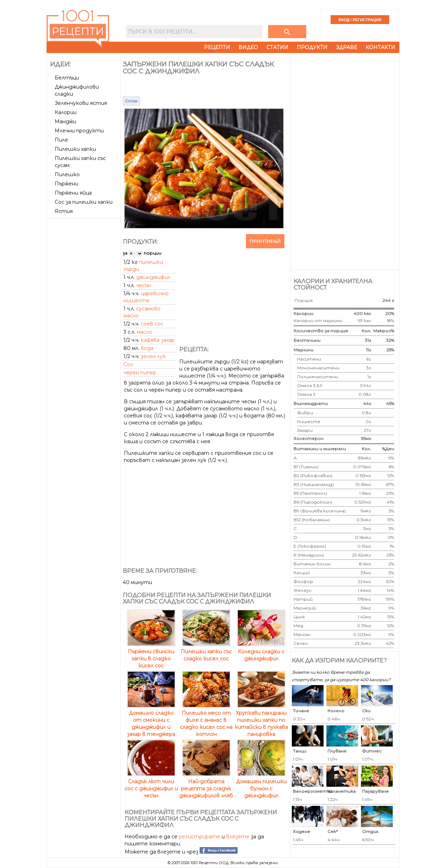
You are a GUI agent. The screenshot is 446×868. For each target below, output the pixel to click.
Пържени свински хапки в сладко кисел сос (151, 655)
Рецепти (217, 47)
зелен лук (153, 356)
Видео (248, 47)
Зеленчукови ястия (81, 103)
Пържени (67, 184)
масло (144, 332)
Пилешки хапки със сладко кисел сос (206, 652)
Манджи (65, 121)
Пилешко (67, 174)
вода (147, 348)
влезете (238, 837)
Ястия (64, 211)
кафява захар (158, 340)
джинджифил (153, 277)
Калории (66, 112)
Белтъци (67, 78)
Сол (128, 364)
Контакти (380, 47)
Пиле (61, 140)
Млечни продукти (79, 131)
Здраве (346, 47)
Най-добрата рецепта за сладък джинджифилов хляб (206, 785)
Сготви (131, 101)
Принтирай (265, 241)
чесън (144, 285)
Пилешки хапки (75, 149)
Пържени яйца (73, 193)
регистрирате (200, 837)
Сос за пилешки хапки (84, 202)
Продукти (312, 47)
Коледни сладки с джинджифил (261, 652)
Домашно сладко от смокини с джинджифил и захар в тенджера (151, 720)
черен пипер (140, 373)
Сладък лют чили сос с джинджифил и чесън (151, 785)
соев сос (152, 324)
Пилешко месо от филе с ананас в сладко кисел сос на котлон (206, 720)
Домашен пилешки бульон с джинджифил (261, 785)
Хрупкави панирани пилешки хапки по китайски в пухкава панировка (261, 720)
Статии (277, 47)
